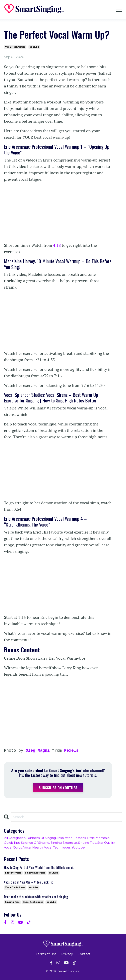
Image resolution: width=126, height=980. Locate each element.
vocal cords (13, 847)
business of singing (41, 838)
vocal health (33, 847)
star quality (106, 843)
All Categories (15, 838)
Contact (84, 954)
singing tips (87, 843)
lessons (80, 838)
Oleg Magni (38, 751)
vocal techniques (15, 47)
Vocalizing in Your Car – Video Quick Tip (29, 882)
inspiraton (65, 838)
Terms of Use (46, 954)
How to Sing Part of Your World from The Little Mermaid (39, 868)
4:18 (57, 245)
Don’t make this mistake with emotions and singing (36, 897)
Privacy (67, 954)
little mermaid (98, 838)
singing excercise (64, 843)
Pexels (71, 751)
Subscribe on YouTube (58, 788)
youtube (34, 47)
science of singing (35, 843)
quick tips (12, 843)
